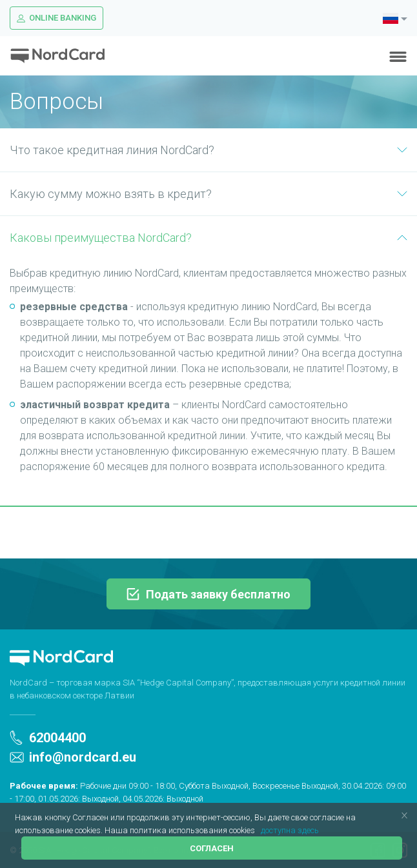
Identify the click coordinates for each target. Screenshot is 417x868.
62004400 (48, 738)
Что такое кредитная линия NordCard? (208, 150)
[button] (259, 831)
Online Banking (56, 18)
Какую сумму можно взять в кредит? (208, 194)
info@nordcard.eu (73, 757)
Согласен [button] (212, 848)
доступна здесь (290, 830)
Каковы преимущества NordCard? (208, 238)
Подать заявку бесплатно (208, 594)
